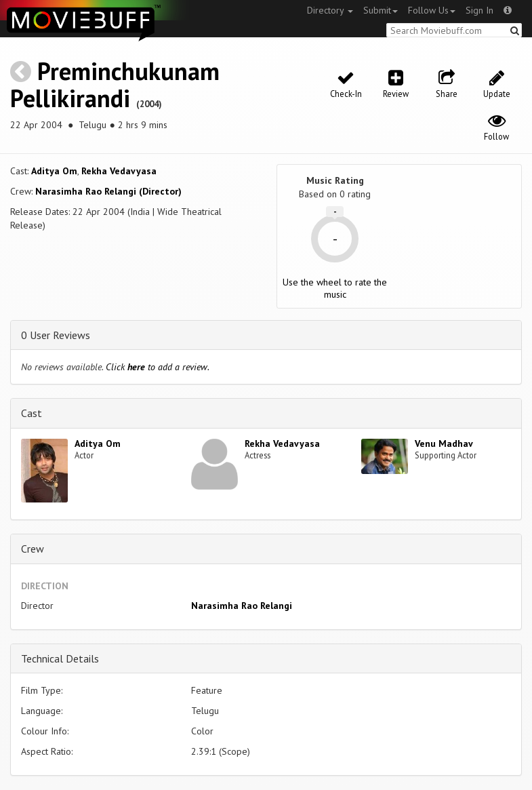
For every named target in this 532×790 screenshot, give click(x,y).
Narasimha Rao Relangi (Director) (108, 191)
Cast (32, 413)
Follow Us (432, 10)
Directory (330, 10)
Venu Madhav (444, 443)
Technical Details (60, 658)
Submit (381, 10)
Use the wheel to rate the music (335, 288)
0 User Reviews (56, 335)
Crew (33, 549)
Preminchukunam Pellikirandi (115, 84)
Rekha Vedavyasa (119, 171)
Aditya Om (54, 171)
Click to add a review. (158, 367)
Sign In (479, 10)
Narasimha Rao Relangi (242, 606)
